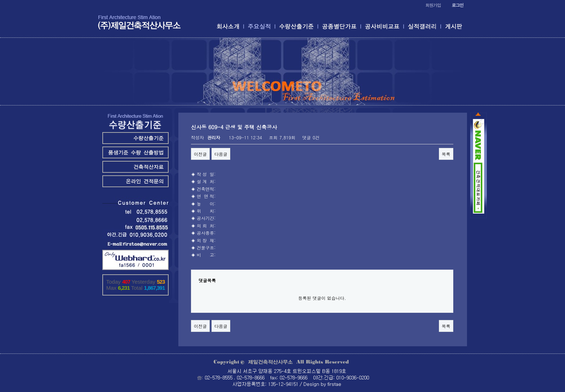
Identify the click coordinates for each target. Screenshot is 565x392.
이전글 (200, 154)
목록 (446, 154)
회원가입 (433, 5)
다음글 (221, 154)
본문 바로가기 (0, 0)
